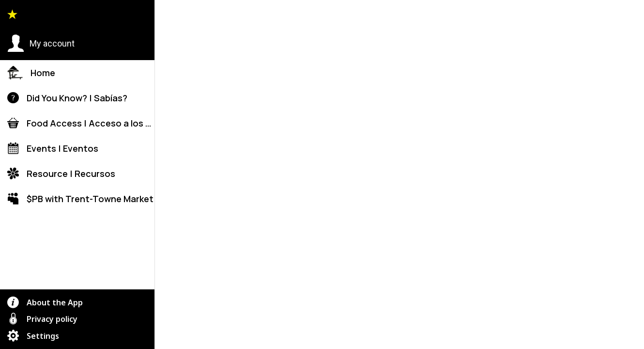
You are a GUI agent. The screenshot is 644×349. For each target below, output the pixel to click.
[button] (41, 44)
